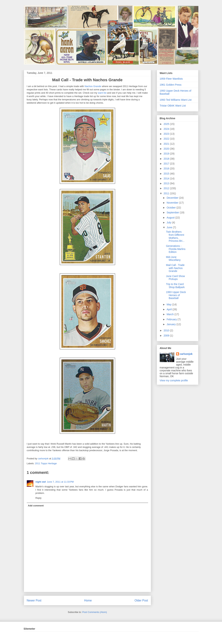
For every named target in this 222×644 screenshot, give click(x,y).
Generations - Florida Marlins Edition (176, 249)
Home (88, 600)
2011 (167, 193)
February (172, 319)
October (172, 208)
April (170, 309)
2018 (167, 159)
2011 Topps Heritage (46, 463)
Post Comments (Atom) (95, 612)
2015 (167, 174)
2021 (167, 144)
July (169, 222)
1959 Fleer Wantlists (171, 79)
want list (102, 93)
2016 (167, 168)
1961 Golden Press (171, 85)
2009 (167, 336)
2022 (167, 139)
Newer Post (34, 600)
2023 (167, 134)
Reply (39, 498)
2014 (167, 178)
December (173, 198)
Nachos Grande (93, 86)
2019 (167, 154)
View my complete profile (174, 380)
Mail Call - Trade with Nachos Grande (175, 268)
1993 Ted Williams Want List (176, 100)
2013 (167, 183)
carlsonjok (186, 354)
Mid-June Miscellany (173, 259)
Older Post (141, 600)
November (173, 203)
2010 (167, 330)
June (170, 227)
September (173, 212)
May (169, 304)
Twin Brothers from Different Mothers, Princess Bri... (175, 236)
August (171, 218)
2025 (167, 124)
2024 (167, 129)
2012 (167, 188)
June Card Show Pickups (175, 278)
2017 (167, 164)
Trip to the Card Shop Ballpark (175, 286)
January (172, 324)
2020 (167, 149)
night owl (41, 482)
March (171, 314)
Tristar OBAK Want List (173, 106)
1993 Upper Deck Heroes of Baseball (176, 295)
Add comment (36, 506)
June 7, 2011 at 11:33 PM (60, 482)
